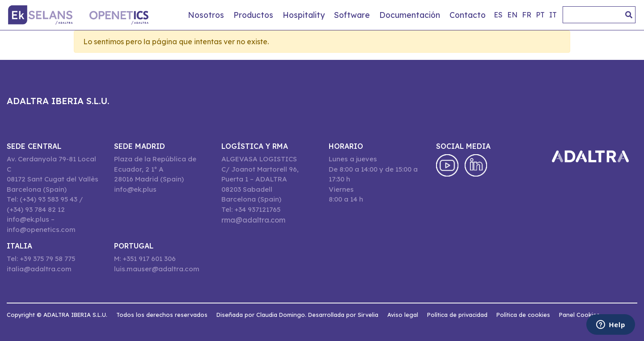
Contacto (468, 15)
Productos (253, 15)
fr (527, 15)
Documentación (410, 15)
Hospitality (304, 15)
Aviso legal (403, 315)
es (498, 15)
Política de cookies (523, 315)
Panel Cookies (579, 315)
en (512, 15)
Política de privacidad (457, 315)
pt (540, 15)
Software (352, 15)
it (553, 15)
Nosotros (206, 15)
